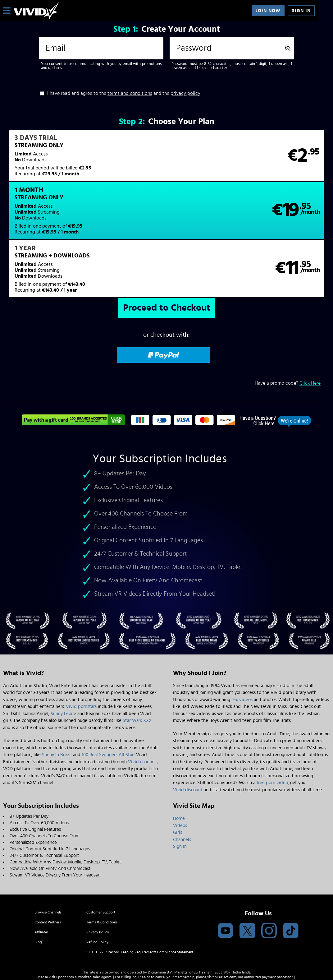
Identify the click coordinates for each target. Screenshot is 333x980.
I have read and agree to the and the (124, 93)
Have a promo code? (288, 334)
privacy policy (185, 93)
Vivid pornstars (81, 658)
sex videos (242, 651)
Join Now (268, 11)
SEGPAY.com (226, 928)
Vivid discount (188, 741)
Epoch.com (65, 928)
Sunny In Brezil (57, 706)
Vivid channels (143, 713)
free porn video (272, 734)
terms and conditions (130, 93)
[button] (84, 159)
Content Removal (167, 933)
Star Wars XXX (137, 672)
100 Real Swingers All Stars (109, 706)
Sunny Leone (63, 665)
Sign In (301, 11)
